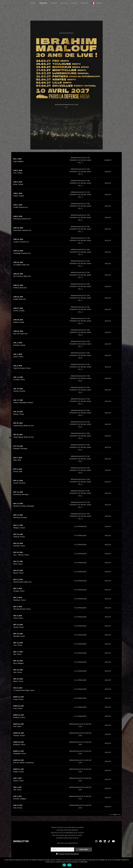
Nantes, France (18, 781)
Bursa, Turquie (18, 184)
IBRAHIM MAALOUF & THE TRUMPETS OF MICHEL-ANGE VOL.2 (80, 332)
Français (99, 3)
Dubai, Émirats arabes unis (22, 582)
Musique (64, 3)
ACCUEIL (33, 3)
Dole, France (18, 672)
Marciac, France (19, 414)
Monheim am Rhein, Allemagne (24, 506)
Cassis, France (18, 357)
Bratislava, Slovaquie (20, 448)
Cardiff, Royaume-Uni (20, 207)
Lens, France (18, 645)
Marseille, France (19, 636)
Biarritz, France (18, 573)
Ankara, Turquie (19, 196)
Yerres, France (18, 618)
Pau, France (17, 726)
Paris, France (18, 808)
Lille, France (17, 654)
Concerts (43, 3)
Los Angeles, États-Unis (21, 265)
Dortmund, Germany (20, 517)
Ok (64, 865)
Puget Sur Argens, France (22, 368)
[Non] (130, 863)
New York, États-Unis (20, 334)
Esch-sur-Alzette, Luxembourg (23, 763)
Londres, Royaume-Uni (21, 242)
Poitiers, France (19, 772)
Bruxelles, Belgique (20, 799)
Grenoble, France (19, 546)
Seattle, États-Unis (19, 299)
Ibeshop (54, 3)
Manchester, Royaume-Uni (22, 230)
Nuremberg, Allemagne (21, 494)
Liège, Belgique (18, 161)
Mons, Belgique (18, 663)
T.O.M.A (74, 3)
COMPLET (108, 160)
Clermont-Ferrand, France (22, 609)
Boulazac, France (19, 717)
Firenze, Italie (18, 471)
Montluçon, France (19, 600)
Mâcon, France (18, 681)
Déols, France (18, 564)
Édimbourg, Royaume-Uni (22, 219)
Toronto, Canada (19, 311)
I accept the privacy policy (67, 854)
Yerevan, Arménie (19, 391)
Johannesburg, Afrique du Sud (23, 426)
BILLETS (108, 172)
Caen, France (18, 708)
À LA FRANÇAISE (80, 526)
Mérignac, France (19, 528)
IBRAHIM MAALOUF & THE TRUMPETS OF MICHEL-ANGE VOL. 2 (80, 160)
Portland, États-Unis (20, 288)
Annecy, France (18, 627)
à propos (85, 3)
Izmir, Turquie (18, 173)
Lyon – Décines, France (21, 555)
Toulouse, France (19, 537)
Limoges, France (19, 591)
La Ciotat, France (19, 380)
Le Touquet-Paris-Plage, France (24, 690)
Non (69, 865)
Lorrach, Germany (19, 483)
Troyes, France (18, 699)
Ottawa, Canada (19, 322)
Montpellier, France (20, 753)
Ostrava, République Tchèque (23, 402)
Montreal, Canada (19, 345)
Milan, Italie (17, 460)
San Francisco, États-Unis (22, 276)
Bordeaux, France (19, 745)
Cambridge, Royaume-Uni (22, 253)
